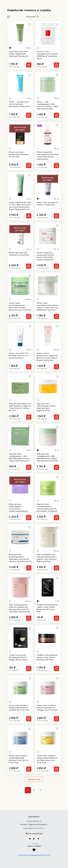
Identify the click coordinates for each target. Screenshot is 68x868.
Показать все (34, 779)
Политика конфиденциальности (34, 855)
